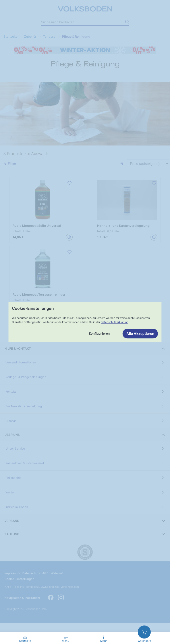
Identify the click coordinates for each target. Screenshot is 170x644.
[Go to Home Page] (25, 639)
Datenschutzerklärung (115, 322)
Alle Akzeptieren (140, 334)
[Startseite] (25, 637)
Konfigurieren (99, 334)
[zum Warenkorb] (144, 632)
